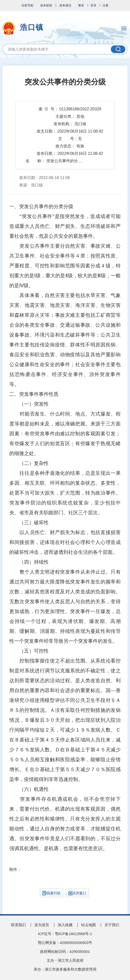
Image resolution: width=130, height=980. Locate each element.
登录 (93, 5)
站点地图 (88, 925)
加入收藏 (65, 925)
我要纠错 (51, 893)
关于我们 (112, 925)
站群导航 (28, 5)
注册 (105, 5)
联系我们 (18, 925)
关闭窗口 (77, 893)
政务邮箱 (46, 5)
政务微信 (65, 5)
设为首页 (42, 925)
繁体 (81, 5)
